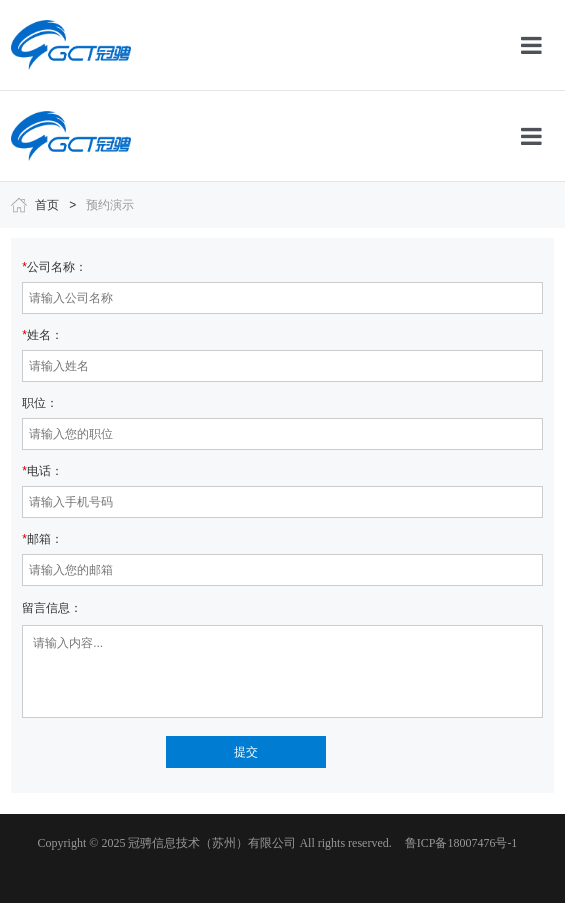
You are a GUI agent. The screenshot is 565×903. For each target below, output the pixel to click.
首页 (47, 205)
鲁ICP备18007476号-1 (461, 843)
